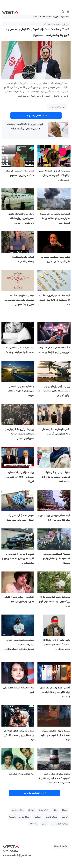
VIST (10, 12)
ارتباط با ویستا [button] (61, 846)
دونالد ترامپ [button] (51, 817)
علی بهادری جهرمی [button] (57, 107)
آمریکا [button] (65, 810)
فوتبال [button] (31, 810)
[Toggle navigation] (68, 12)
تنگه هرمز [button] (43, 810)
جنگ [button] (55, 810)
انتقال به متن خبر (36, 115)
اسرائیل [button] (37, 817)
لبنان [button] (44, 824)
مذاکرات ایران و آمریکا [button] (19, 817)
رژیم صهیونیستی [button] (60, 824)
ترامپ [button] (65, 817)
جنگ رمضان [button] (18, 810)
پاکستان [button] (33, 824)
